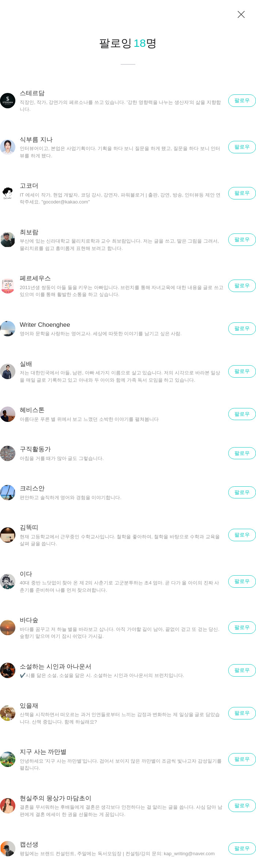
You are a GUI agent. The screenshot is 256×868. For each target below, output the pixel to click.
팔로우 (242, 100)
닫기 (241, 15)
